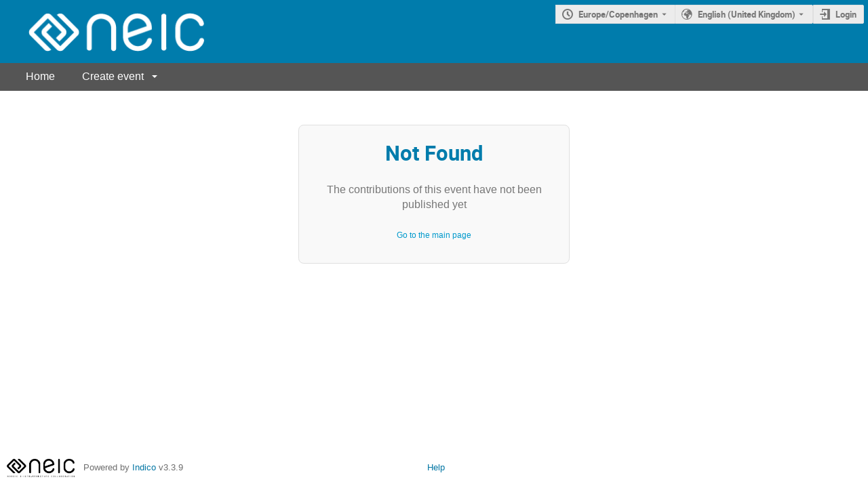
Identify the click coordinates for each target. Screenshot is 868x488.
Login (846, 14)
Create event (113, 76)
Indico (144, 467)
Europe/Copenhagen (618, 14)
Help (436, 467)
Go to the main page (434, 235)
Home (40, 76)
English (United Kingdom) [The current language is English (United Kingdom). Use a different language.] (747, 14)
